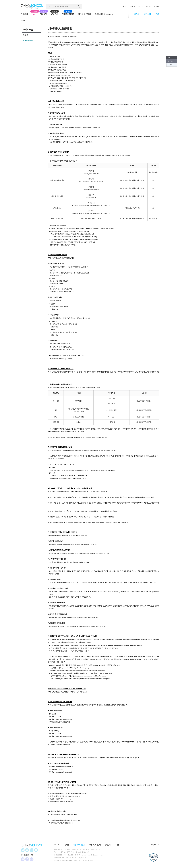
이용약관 (26, 35)
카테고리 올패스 (68, 14)
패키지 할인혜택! (85, 14)
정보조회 (84, 858)
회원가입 (132, 6)
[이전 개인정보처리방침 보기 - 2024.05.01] (61, 823)
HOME (23, 20)
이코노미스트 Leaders (104, 14)
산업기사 (55, 14)
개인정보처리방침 (28, 40)
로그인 (125, 6)
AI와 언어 (44, 14)
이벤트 (137, 14)
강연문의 (140, 6)
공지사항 (147, 14)
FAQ (158, 14)
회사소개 (56, 845)
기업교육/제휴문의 (95, 845)
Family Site (154, 845)
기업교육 (157, 6)
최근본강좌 (170, 61)
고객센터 (149, 6)
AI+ (35, 14)
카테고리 (25, 14)
